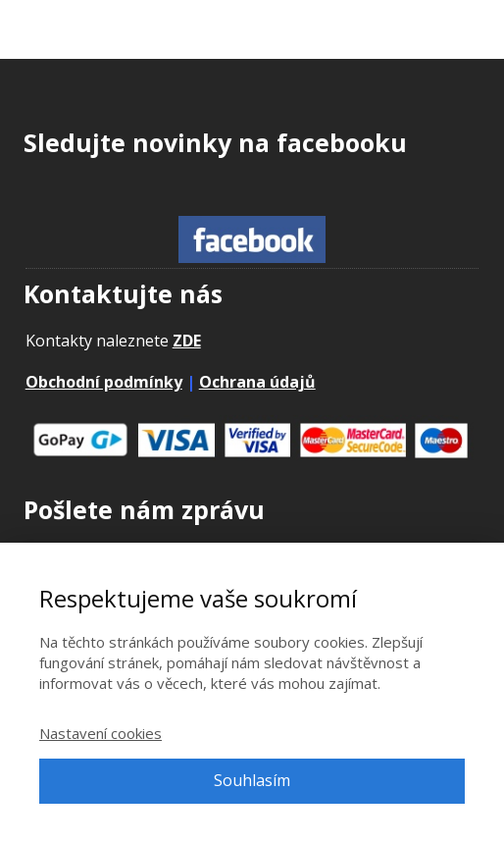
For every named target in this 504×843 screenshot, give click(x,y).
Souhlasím (252, 780)
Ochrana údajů (257, 382)
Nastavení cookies (101, 733)
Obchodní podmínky (104, 382)
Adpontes (79, 36)
